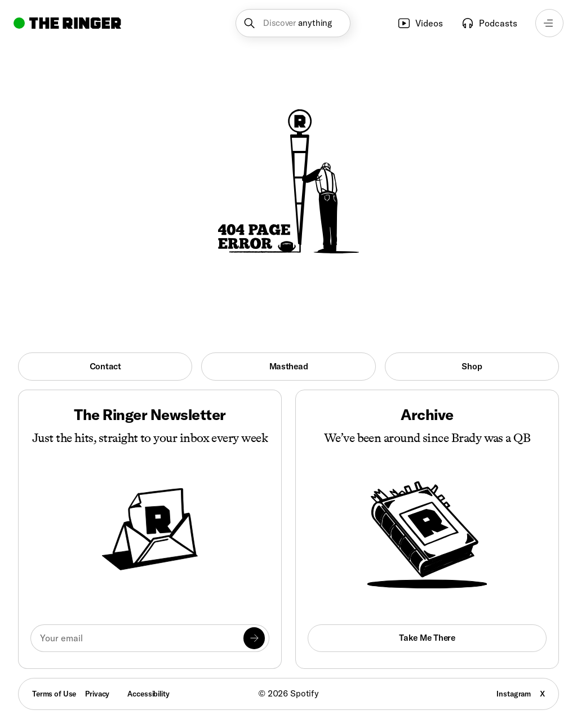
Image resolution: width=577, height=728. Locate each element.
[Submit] (254, 638)
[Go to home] (67, 23)
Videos (420, 23)
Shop (472, 366)
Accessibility (148, 694)
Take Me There (427, 638)
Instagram (514, 694)
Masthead (289, 366)
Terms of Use (54, 694)
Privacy (97, 694)
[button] (293, 23)
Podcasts (489, 23)
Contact (105, 366)
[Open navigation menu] (549, 23)
